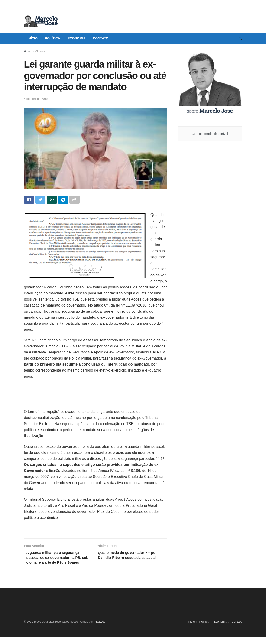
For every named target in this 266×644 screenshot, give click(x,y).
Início (33, 38)
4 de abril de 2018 (36, 99)
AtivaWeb (99, 629)
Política (53, 38)
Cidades (40, 52)
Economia (76, 38)
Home (28, 52)
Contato (101, 38)
